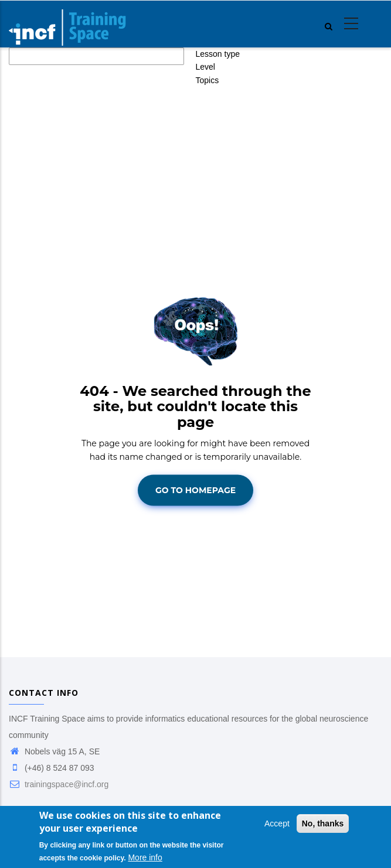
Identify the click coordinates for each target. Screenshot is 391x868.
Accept (277, 824)
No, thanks (323, 824)
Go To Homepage (195, 490)
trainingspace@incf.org (59, 784)
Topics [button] (208, 80)
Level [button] (205, 67)
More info (145, 858)
